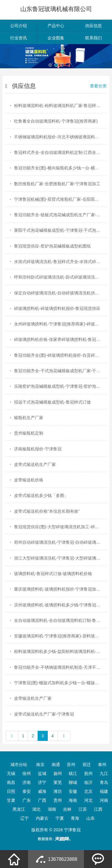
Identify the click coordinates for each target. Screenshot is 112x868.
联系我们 (93, 38)
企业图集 (56, 38)
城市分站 (19, 764)
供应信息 (93, 26)
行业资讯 (19, 38)
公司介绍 (19, 26)
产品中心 (56, 26)
